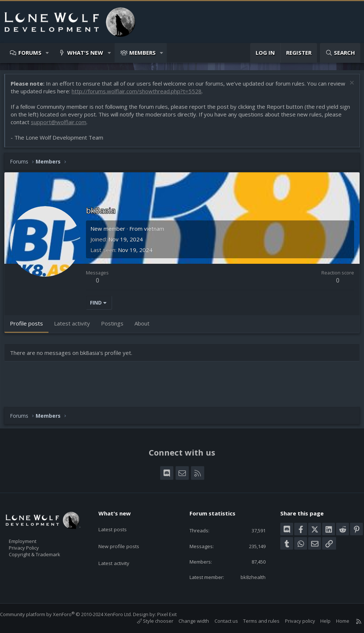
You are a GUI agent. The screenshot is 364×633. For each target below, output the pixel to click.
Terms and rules (254, 621)
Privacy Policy (33, 537)
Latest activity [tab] (76, 327)
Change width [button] (186, 621)
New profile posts (125, 529)
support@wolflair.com (81, 126)
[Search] (340, 53)
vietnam (158, 232)
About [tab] (146, 327)
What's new (85, 53)
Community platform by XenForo (73, 615)
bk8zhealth (248, 577)
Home (335, 621)
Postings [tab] (116, 327)
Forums (30, 53)
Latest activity (120, 544)
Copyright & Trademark (46, 544)
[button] (48, 53)
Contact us (219, 621)
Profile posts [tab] (30, 327)
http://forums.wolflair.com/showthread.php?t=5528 (159, 95)
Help (318, 621)
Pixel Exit (174, 615)
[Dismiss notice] (347, 87)
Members (143, 53)
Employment (32, 529)
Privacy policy (293, 621)
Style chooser (148, 621)
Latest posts (118, 515)
